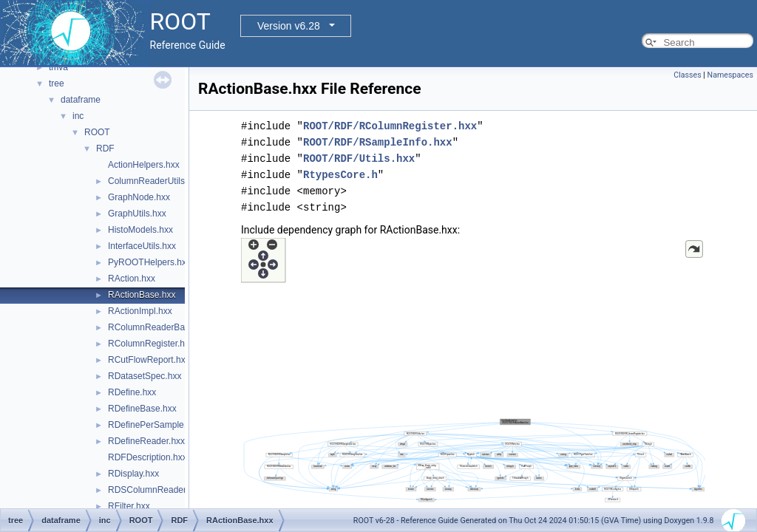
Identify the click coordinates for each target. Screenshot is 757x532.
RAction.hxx (132, 279)
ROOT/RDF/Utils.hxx (359, 158)
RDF (105, 149)
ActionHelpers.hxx (144, 165)
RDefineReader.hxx (146, 441)
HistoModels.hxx (140, 230)
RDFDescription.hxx (147, 457)
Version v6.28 (289, 26)
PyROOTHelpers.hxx (149, 262)
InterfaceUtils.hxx (142, 246)
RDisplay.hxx (133, 474)
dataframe (81, 100)
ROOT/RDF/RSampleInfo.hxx (378, 142)
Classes (687, 75)
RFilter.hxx (129, 506)
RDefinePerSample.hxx (154, 425)
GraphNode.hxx (139, 197)
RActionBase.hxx (142, 295)
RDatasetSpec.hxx (145, 376)
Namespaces (730, 75)
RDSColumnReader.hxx (155, 490)
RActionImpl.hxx (140, 311)
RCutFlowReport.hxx (149, 360)
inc (78, 116)
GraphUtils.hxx (137, 214)
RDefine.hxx (132, 392)
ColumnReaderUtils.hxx (155, 181)
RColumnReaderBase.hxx (159, 327)
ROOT (97, 132)
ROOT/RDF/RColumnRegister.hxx (390, 126)
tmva (58, 67)
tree (57, 83)
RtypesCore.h (340, 175)
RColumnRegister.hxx (151, 344)
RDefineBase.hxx (142, 409)
